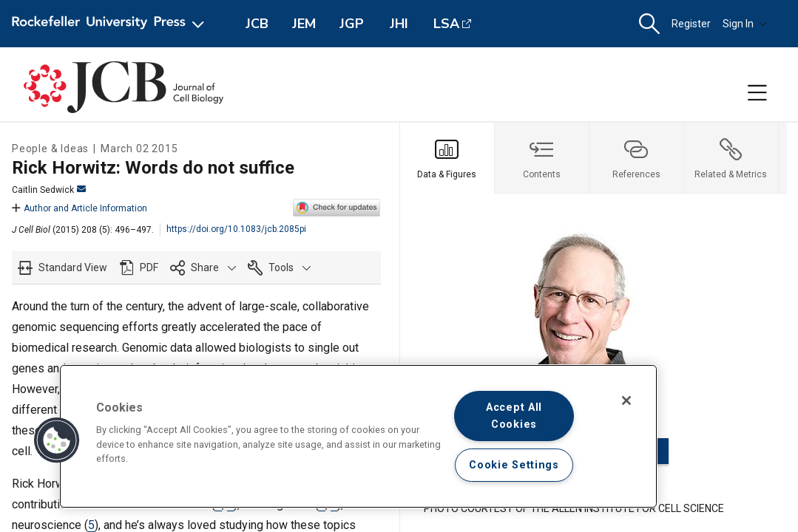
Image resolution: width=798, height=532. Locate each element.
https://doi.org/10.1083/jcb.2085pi (236, 229)
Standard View (73, 267)
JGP (352, 24)
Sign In (745, 24)
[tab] (447, 158)
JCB (257, 24)
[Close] (626, 400)
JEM (304, 24)
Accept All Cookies (514, 416)
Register (691, 24)
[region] (358, 436)
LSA (446, 24)
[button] (649, 24)
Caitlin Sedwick (49, 190)
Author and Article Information (80, 208)
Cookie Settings (514, 465)
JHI (399, 24)
